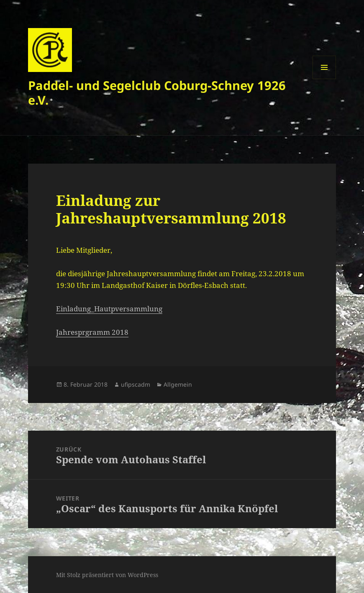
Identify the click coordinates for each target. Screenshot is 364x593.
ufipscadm (136, 384)
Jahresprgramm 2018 (92, 332)
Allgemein (178, 384)
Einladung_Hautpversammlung (109, 309)
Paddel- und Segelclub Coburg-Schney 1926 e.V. (157, 92)
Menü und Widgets (324, 79)
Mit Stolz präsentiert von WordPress (107, 575)
